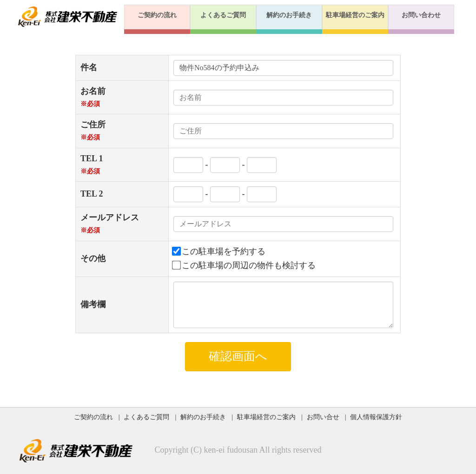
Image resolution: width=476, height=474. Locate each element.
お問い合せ (323, 417)
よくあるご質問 (223, 15)
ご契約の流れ (157, 15)
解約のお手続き (289, 15)
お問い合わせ (421, 15)
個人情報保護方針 (376, 417)
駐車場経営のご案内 (355, 15)
